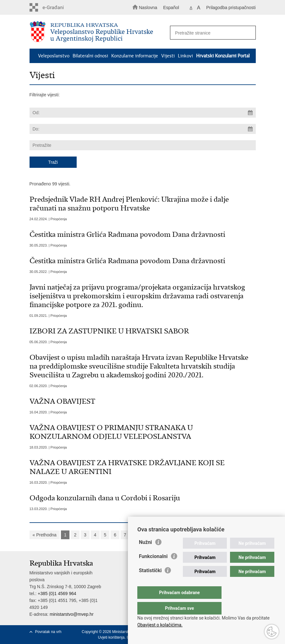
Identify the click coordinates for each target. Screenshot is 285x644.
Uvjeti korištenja (111, 637)
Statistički (150, 583)
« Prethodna (45, 535)
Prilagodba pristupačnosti (231, 8)
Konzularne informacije (135, 56)
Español (171, 8)
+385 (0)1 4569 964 (57, 593)
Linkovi (185, 56)
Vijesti (168, 56)
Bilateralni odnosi (90, 56)
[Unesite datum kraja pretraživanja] (143, 129)
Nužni (145, 555)
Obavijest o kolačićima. (160, 625)
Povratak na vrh (48, 632)
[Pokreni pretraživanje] (248, 33)
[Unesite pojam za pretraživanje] (211, 33)
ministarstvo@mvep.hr (71, 614)
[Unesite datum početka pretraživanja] (143, 113)
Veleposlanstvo (54, 56)
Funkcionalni (153, 569)
